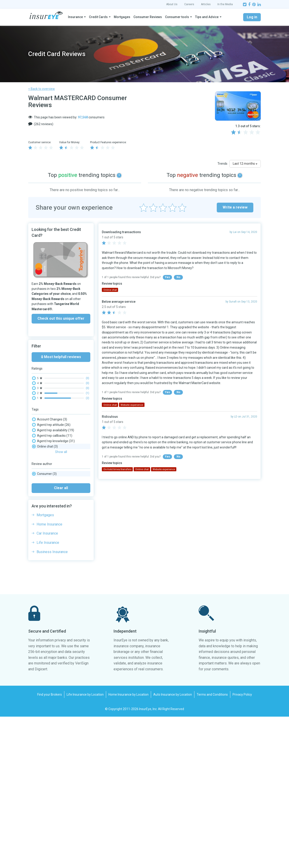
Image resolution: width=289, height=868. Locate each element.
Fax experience (48, 517)
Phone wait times (50, 560)
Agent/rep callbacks (52, 436)
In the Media (225, 4)
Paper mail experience (53, 555)
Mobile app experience (53, 533)
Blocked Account (50, 463)
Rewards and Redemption (55, 582)
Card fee (43, 474)
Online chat (45, 549)
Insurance (75, 17)
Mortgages (122, 17)
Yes (167, 277)
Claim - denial (47, 490)
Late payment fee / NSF (54, 528)
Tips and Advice (207, 17)
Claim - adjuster (48, 484)
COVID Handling (48, 506)
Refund (43, 566)
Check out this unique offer (61, 318)
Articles (206, 4)
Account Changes (50, 419)
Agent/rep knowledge (53, 441)
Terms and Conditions (212, 846)
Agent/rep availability (53, 430)
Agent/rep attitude (51, 425)
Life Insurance (48, 694)
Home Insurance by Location (128, 846)
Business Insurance (52, 703)
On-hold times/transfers (55, 544)
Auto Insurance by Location (173, 846)
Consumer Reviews (148, 17)
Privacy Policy (242, 846)
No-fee (42, 539)
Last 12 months (245, 164)
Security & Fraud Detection (57, 587)
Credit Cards (98, 17)
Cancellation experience (55, 468)
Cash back (44, 479)
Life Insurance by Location (85, 846)
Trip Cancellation (49, 598)
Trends (222, 164)
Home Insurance (49, 676)
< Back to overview (42, 89)
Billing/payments (50, 457)
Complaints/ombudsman (55, 501)
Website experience (52, 604)
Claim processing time (53, 495)
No (178, 277)
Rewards (44, 577)
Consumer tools (177, 17)
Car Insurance (47, 685)
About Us (172, 4)
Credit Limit (45, 511)
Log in (252, 17)
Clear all (61, 639)
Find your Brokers (50, 846)
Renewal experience (51, 571)
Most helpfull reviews (61, 357)
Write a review (235, 207)
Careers (189, 4)
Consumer (44, 625)
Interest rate (46, 522)
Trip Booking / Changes (53, 593)
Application (46, 452)
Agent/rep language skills (56, 446)
